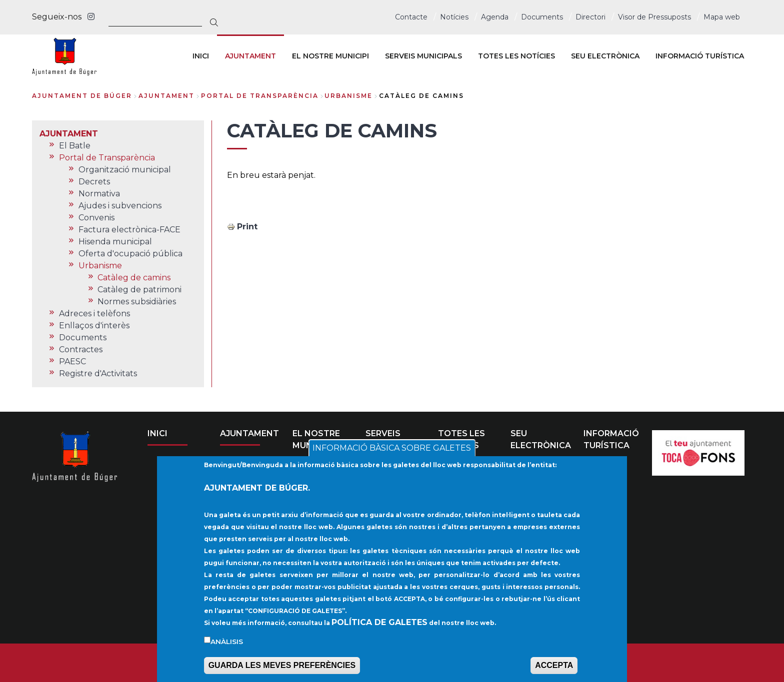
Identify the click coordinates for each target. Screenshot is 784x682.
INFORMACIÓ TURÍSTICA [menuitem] (700, 56)
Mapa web (722, 17)
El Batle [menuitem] (75, 146)
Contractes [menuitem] (81, 349)
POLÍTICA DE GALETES (379, 623)
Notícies (454, 17)
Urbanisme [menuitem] (100, 266)
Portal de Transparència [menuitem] (107, 158)
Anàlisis (227, 643)
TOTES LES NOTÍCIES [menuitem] (516, 56)
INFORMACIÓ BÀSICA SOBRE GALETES (392, 449)
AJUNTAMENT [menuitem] (250, 56)
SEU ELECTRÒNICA (541, 439)
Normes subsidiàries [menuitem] (137, 302)
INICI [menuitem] (201, 56)
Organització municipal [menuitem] (125, 170)
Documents (542, 17)
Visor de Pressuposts (654, 17)
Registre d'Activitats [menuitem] (98, 373)
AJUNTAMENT (166, 96)
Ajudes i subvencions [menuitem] (120, 206)
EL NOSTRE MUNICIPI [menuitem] (330, 56)
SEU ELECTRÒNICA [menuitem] (605, 56)
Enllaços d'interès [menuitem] (94, 326)
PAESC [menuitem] (72, 361)
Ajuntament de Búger (82, 96)
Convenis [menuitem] (96, 218)
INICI (157, 433)
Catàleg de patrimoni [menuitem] (139, 290)
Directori (590, 17)
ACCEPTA (554, 667)
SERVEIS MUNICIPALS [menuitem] (423, 56)
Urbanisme (348, 96)
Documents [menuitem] (83, 338)
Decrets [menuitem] (94, 182)
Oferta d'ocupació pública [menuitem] (130, 254)
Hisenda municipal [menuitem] (115, 242)
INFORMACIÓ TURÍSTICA (611, 439)
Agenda (495, 17)
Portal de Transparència (260, 96)
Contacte (411, 17)
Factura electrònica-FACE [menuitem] (129, 230)
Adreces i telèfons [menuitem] (94, 314)
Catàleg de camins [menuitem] (134, 278)
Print (247, 227)
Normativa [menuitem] (99, 194)
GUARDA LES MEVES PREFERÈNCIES (282, 667)
